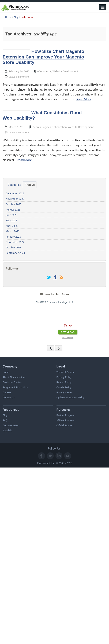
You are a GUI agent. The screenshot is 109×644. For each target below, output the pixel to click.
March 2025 (13, 231)
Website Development (65, 71)
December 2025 (15, 193)
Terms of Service (66, 372)
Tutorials (7, 430)
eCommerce (44, 71)
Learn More (68, 338)
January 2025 (13, 237)
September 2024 (15, 253)
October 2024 (14, 247)
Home (6, 372)
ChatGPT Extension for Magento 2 (55, 302)
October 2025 (14, 204)
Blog (5, 415)
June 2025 (12, 215)
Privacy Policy (64, 377)
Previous (54, 348)
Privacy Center (65, 392)
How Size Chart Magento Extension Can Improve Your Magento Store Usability (43, 57)
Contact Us (9, 398)
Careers (7, 392)
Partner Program (65, 415)
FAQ (5, 420)
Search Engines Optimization (50, 127)
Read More (84, 99)
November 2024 (15, 242)
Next (62, 348)
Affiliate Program (65, 420)
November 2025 (15, 199)
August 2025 (13, 210)
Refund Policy (64, 382)
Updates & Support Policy (70, 398)
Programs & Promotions (16, 387)
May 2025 (11, 220)
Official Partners (65, 425)
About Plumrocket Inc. (15, 377)
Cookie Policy (64, 387)
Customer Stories (12, 382)
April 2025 (12, 226)
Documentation (11, 425)
